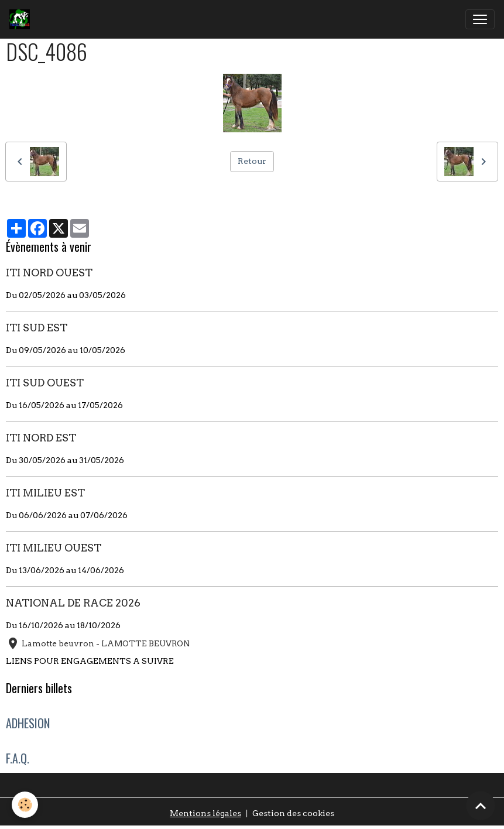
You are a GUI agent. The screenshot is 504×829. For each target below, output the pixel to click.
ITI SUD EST (37, 328)
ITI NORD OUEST (49, 273)
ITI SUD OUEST (45, 383)
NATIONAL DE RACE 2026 (73, 603)
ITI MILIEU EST (45, 493)
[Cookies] (25, 805)
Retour (252, 161)
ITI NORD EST (41, 438)
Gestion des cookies (293, 813)
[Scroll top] (481, 806)
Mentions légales (205, 813)
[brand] (22, 19)
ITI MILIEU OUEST (54, 548)
